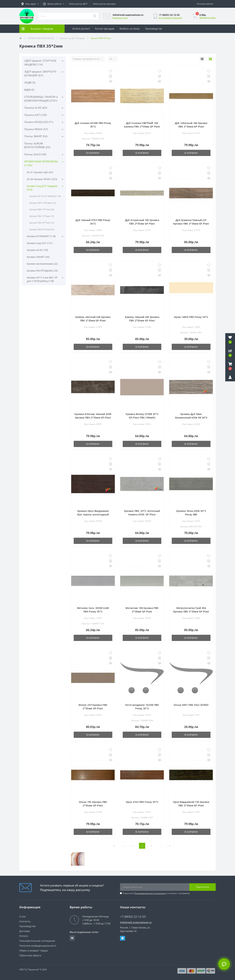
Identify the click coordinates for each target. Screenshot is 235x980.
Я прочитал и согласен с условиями (156, 893)
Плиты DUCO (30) (35, 154)
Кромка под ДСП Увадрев (72, 38)
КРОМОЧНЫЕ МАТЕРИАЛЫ (41, 38)
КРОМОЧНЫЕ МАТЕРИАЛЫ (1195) (41, 163)
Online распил (81, 29)
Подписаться (203, 887)
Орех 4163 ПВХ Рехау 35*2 (142, 802)
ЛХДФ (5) (30, 82)
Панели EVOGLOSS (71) (39, 122)
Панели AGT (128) (36, 115)
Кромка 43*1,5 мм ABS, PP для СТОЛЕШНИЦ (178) (42, 279)
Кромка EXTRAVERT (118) (41, 236)
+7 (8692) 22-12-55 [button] (133, 917)
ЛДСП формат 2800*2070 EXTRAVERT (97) (40, 73)
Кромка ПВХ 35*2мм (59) (42, 229)
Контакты (25, 921)
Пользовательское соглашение (150, 893)
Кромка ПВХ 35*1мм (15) (42, 223)
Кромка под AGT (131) (40, 243)
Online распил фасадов (104, 4)
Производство (154, 29)
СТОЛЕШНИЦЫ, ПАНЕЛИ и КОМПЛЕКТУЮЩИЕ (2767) (41, 99)
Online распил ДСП (78, 4)
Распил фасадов (105, 29)
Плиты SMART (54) (36, 136)
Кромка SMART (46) (38, 257)
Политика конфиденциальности (38, 946)
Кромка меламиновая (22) (42, 264)
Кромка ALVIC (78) (37, 250)
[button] (30, 4)
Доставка (25, 931)
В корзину (93, 153)
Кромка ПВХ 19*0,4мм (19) (43, 203)
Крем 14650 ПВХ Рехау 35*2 (191, 317)
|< (114, 846)
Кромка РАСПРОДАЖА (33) (42, 271)
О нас (23, 916)
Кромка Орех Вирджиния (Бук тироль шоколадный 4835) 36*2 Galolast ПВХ (93, 514)
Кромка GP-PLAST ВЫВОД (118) (45, 196)
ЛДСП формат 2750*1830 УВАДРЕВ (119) (40, 63)
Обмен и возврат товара (34, 951)
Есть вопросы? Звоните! (170, 18)
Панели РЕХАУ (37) (36, 129)
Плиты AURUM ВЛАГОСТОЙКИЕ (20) (37, 145)
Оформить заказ (208, 18)
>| (170, 846)
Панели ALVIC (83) (36, 108)
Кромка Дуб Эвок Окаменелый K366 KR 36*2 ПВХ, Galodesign (191, 418)
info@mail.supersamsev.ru (136, 922)
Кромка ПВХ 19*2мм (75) (42, 216)
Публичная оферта (30, 955)
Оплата (24, 936)
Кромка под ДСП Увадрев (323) (42, 188)
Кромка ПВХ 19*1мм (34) (42, 209)
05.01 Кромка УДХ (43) (40, 172)
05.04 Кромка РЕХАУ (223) (42, 179)
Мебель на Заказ (130, 29)
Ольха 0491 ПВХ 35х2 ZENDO (191, 705)
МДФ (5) (29, 90)
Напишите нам (120, 18)
